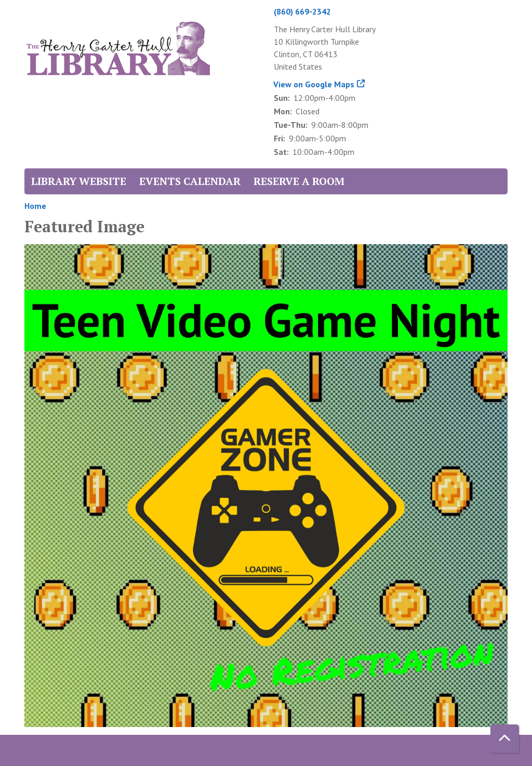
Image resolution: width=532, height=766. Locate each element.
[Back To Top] (505, 739)
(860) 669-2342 (302, 11)
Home (35, 206)
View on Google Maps (314, 84)
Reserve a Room (299, 181)
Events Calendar (190, 181)
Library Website (79, 181)
